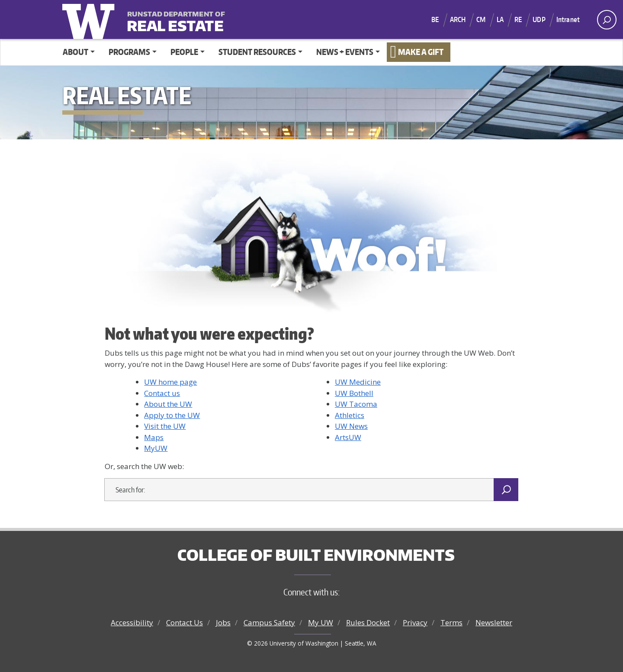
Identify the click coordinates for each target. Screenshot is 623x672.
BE (435, 19)
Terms (451, 622)
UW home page (170, 382)
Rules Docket (368, 622)
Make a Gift (421, 52)
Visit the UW (165, 426)
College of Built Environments (316, 555)
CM (481, 19)
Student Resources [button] (257, 52)
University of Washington (90, 19)
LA (500, 19)
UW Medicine (358, 382)
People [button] (184, 52)
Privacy (415, 622)
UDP (539, 19)
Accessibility (132, 622)
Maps (154, 437)
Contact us (162, 393)
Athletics (350, 415)
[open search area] (607, 20)
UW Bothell (354, 393)
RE (518, 19)
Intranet (568, 19)
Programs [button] (129, 52)
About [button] (75, 52)
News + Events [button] (345, 52)
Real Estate (175, 20)
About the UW (168, 404)
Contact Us (185, 622)
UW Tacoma (356, 404)
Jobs (223, 622)
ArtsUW (348, 437)
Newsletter (494, 622)
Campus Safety (269, 622)
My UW (321, 622)
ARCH (458, 19)
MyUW (156, 448)
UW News (351, 426)
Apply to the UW (172, 415)
